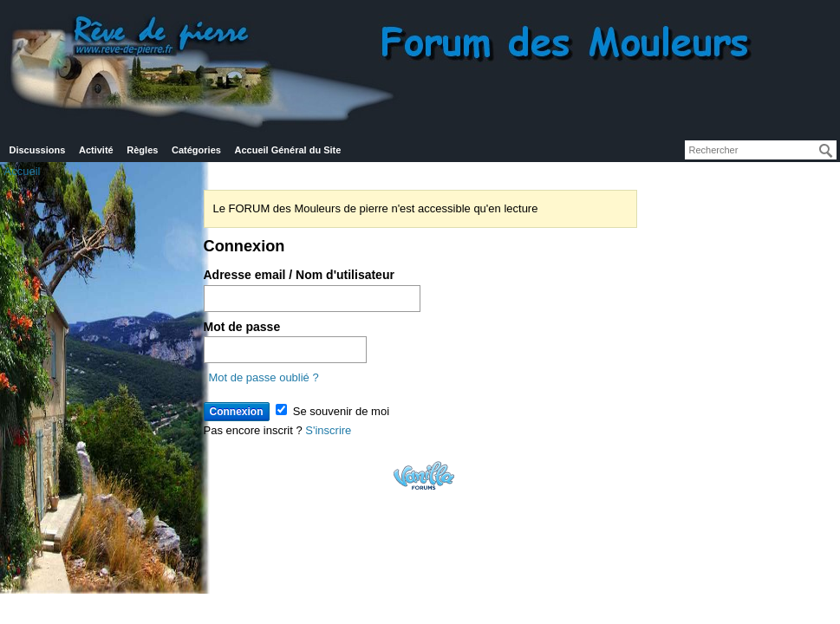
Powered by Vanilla (424, 475)
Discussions (38, 150)
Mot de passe (242, 327)
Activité (96, 150)
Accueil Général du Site (288, 150)
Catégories (196, 150)
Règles (142, 150)
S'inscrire (328, 430)
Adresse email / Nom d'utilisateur (299, 275)
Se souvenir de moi (332, 411)
